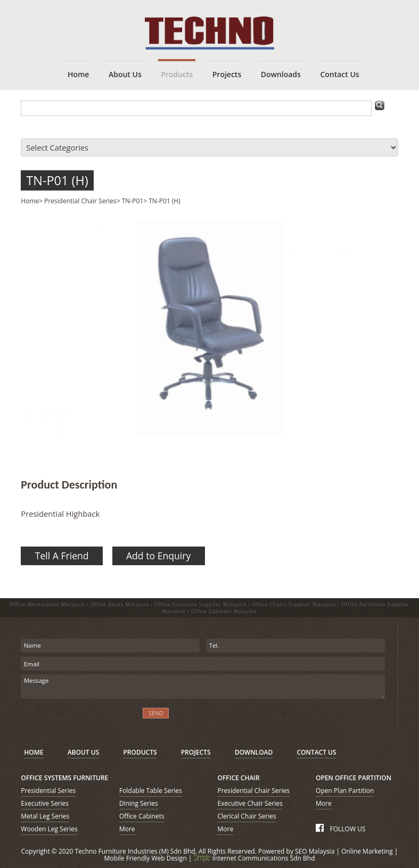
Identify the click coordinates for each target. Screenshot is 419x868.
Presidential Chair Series (80, 201)
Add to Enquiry (158, 556)
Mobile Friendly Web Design (145, 858)
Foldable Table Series (151, 791)
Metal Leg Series (45, 816)
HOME (34, 752)
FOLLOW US (340, 829)
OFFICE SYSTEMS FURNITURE (64, 778)
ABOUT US (84, 752)
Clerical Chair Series (247, 816)
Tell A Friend (62, 556)
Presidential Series (48, 791)
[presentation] (78, 720)
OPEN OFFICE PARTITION (354, 778)
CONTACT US (316, 752)
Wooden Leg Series (49, 829)
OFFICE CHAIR (238, 778)
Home (30, 201)
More (127, 829)
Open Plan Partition (345, 791)
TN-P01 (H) (57, 180)
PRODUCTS (140, 752)
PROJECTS (196, 752)
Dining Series (139, 803)
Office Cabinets (142, 816)
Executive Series (45, 803)
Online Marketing (367, 851)
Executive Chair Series (250, 803)
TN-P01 (133, 201)
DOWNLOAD (254, 752)
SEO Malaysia (315, 851)
